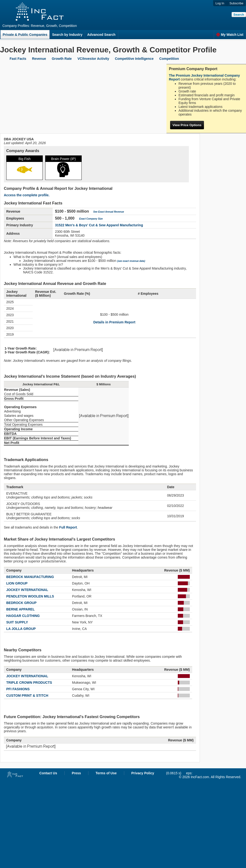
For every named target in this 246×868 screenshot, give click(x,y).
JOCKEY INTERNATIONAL (27, 590)
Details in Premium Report (114, 322)
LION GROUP (17, 583)
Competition (169, 59)
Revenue (39, 59)
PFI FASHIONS (18, 689)
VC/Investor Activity (93, 59)
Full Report (68, 527)
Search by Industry (67, 35)
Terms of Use (106, 773)
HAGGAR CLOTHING (23, 616)
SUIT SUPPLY (17, 622)
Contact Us (48, 773)
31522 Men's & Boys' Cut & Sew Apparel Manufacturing (99, 225)
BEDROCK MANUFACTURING (30, 577)
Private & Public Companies (25, 35)
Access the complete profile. (27, 195)
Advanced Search (101, 35)
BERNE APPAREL (20, 609)
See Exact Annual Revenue (109, 212)
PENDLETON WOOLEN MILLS (30, 596)
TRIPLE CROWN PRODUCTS (29, 683)
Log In (220, 3)
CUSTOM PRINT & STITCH (27, 696)
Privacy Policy (143, 773)
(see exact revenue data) (131, 261)
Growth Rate (62, 59)
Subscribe (236, 3)
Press (76, 773)
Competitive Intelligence (134, 59)
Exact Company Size (91, 219)
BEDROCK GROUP (21, 603)
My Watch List (230, 35)
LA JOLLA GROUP (21, 629)
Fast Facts (18, 59)
